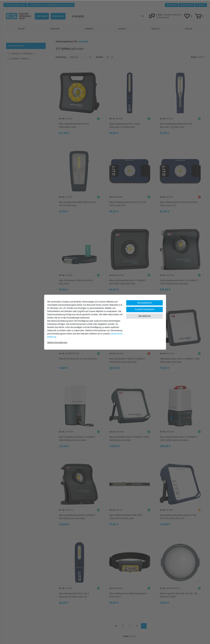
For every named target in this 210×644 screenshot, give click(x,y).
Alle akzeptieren (145, 303)
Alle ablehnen (145, 316)
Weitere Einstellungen (57, 342)
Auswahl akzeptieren (145, 309)
